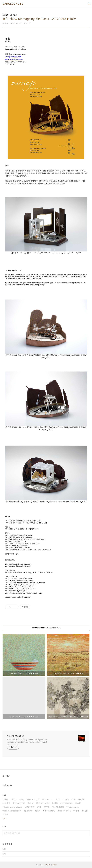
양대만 (79, 803)
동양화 (82, 799)
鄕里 (22, 799)
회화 (74, 799)
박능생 (77, 811)
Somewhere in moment (13, 807)
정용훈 (66, 799)
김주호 (47, 807)
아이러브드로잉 (58, 807)
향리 (39, 807)
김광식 (31, 803)
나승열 (6, 815)
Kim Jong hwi (19, 803)
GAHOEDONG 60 (13, 4)
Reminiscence (67, 803)
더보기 (4, 819)
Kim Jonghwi (48, 799)
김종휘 (6, 799)
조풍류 (55, 803)
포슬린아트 (30, 807)
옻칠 (59, 799)
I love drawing (73, 807)
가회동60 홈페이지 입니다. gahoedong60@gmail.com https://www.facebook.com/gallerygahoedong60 (27, 741)
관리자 (55, 865)
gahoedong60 (34, 799)
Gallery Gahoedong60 (13, 811)
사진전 (85, 811)
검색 (87, 833)
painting (29, 811)
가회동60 (7, 803)
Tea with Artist (43, 803)
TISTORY (47, 865)
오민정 (14, 799)
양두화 (38, 811)
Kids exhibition (65, 811)
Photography (50, 811)
